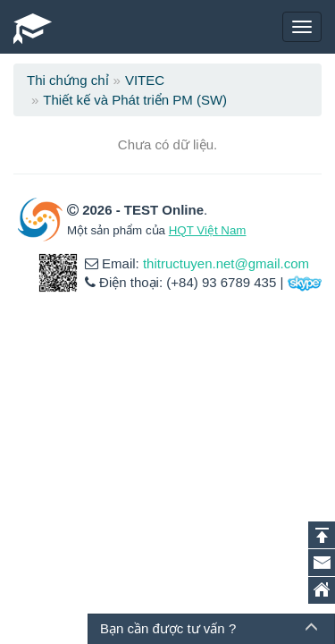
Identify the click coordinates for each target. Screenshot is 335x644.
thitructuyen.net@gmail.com (226, 263)
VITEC (145, 80)
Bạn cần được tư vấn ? (168, 628)
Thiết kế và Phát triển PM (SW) (135, 100)
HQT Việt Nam (208, 230)
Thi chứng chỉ (68, 80)
